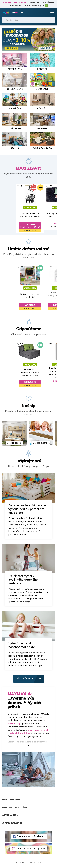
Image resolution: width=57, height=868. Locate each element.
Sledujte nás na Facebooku (31, 836)
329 (20, 267)
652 (20, 344)
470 (49, 267)
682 (20, 186)
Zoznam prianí (40, 13)
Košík (46, 13)
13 (48, 186)
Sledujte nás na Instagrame (31, 849)
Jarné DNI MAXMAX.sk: (15, 2)
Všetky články (25, 679)
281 (49, 344)
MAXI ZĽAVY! (28, 168)
